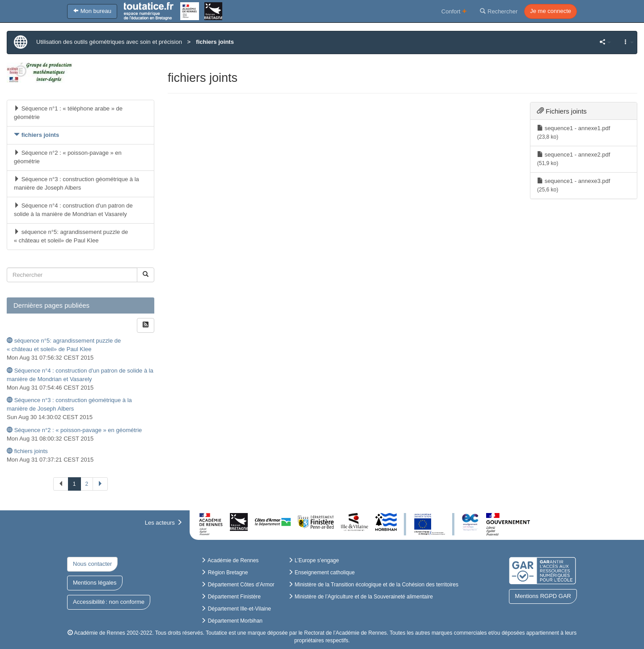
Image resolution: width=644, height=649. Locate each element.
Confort (454, 11)
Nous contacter (92, 564)
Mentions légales (95, 583)
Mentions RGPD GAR (543, 596)
